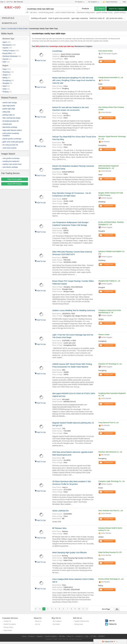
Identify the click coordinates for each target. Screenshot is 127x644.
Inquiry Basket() (110, 2)
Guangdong (7, 80)
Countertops (57, 51)
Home (4, 29)
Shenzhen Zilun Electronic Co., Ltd (110, 452)
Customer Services (10, 618)
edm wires (33, 13)
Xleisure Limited (104, 335)
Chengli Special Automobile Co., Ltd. (111, 78)
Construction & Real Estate (17, 29)
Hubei (5, 89)
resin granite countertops (11, 158)
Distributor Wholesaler (10, 56)
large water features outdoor (12, 130)
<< (40, 609)
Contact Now (108, 61)
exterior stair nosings (10, 103)
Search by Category (117, 9)
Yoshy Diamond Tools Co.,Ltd (108, 423)
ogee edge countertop (80, 18)
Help (124, 2)
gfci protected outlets (114, 18)
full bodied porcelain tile (11, 121)
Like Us (111, 621)
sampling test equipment (11, 161)
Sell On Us (77, 618)
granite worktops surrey (104, 13)
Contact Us (7, 621)
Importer (5, 48)
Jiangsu (5, 75)
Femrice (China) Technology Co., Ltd (111, 579)
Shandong (6, 72)
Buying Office (7, 53)
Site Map (62, 636)
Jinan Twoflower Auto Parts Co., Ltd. (111, 511)
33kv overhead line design (11, 118)
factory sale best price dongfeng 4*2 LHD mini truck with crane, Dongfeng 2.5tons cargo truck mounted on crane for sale (74, 80)
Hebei (5, 86)
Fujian (5, 69)
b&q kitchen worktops (10, 127)
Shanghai (6, 83)
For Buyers (80, 2)
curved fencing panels (46, 13)
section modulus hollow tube (65, 13)
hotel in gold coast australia (59, 18)
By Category (57, 621)
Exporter (5, 59)
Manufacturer (7, 45)
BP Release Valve (60, 528)
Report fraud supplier (15, 179)
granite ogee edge (9, 109)
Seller (5, 62)
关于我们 (94, 636)
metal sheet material (9, 148)
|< (36, 609)
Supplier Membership (82, 621)
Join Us (37, 624)
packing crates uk (9, 115)
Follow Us (112, 624)
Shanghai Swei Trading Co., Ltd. (109, 281)
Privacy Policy (8, 627)
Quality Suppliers (51, 636)
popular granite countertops (12, 139)
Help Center (8, 630)
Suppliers (40, 636)
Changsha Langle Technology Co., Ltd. (112, 481)
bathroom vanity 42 (97, 18)
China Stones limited (105, 51)
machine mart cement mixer (12, 164)
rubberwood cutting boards (86, 13)
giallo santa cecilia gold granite (13, 142)
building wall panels (39, 18)
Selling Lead (79, 624)
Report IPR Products (15, 184)
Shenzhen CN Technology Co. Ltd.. (110, 364)
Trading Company (9, 51)
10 (79, 609)
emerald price (7, 124)
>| (87, 609)
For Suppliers (94, 2)
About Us (38, 618)
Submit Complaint (10, 624)
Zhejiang (6, 92)
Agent (5, 42)
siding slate (6, 112)
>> (83, 609)
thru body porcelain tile (10, 145)
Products (31, 636)
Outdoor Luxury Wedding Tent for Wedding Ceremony (74, 310)
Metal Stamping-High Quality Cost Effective (70, 553)
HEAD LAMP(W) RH (61, 511)
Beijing (5, 78)
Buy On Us (56, 618)
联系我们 (102, 636)
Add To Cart (41, 60)
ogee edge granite (9, 106)
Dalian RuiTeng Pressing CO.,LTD (110, 552)
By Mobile (56, 624)
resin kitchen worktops (10, 167)
